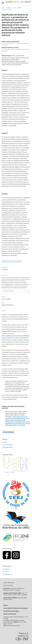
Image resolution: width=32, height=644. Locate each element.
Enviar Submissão (9, 432)
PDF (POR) (7, 261)
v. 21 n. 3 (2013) (17, 8)
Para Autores (6, 572)
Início (3, 8)
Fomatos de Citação (8, 291)
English (5, 442)
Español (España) (8, 445)
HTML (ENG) (17, 261)
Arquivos (9, 8)
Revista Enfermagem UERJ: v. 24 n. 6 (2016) (17, 424)
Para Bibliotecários (7, 574)
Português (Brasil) (8, 447)
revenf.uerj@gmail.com (13, 625)
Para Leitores (6, 569)
